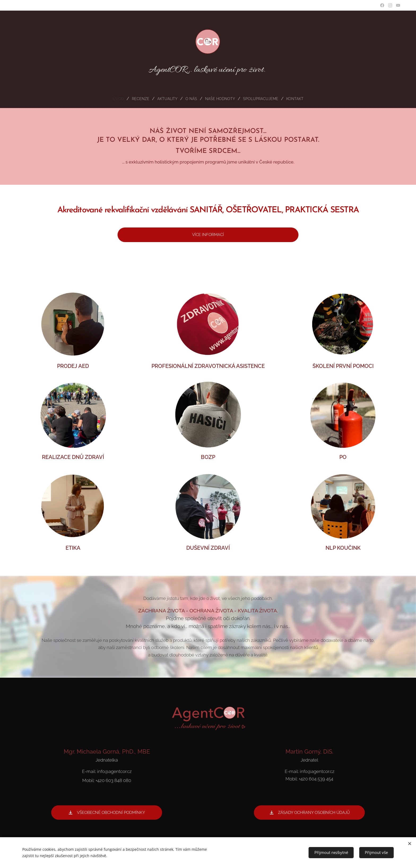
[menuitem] (113, 99)
